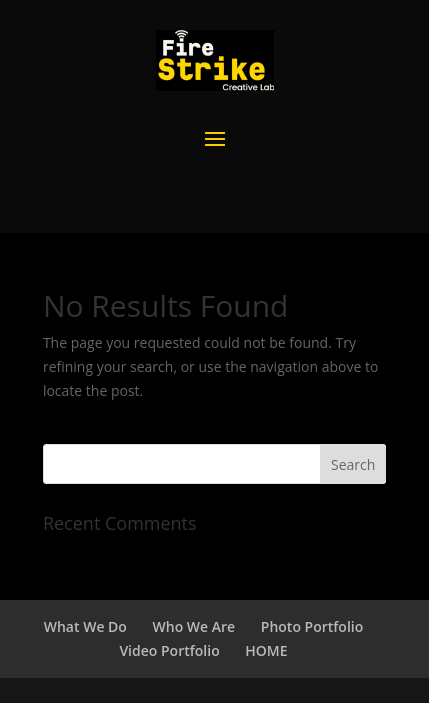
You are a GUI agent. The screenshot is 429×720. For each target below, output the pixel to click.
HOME (266, 650)
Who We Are (194, 626)
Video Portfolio (169, 650)
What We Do (85, 626)
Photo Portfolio (312, 626)
